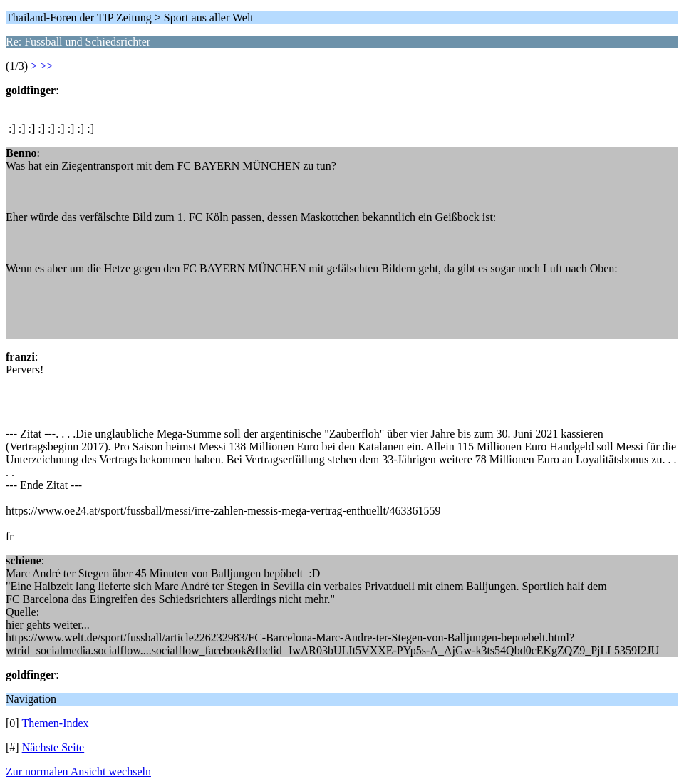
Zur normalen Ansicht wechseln (78, 772)
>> (46, 66)
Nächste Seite (53, 747)
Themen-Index (55, 723)
